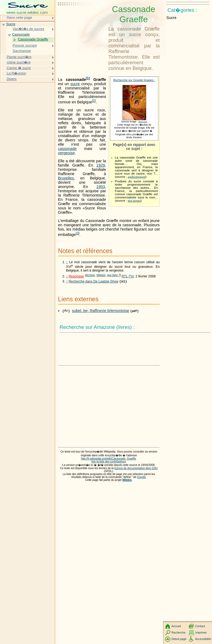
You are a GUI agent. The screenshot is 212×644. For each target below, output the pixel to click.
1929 (101, 165)
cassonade (67, 149)
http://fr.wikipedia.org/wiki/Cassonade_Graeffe (109, 459)
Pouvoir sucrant (25, 45)
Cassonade (21, 34)
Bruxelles (66, 178)
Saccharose (22, 51)
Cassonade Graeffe (33, 39)
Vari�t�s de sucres (28, 29)
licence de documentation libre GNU (136, 469)
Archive (90, 275)
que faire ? (114, 275)
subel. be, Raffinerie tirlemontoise (100, 311)
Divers (12, 79)
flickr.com (143, 122)
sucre (75, 84)
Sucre (11, 24)
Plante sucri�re (19, 57)
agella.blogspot (137, 177)
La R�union (16, 73)
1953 (101, 187)
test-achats (134, 201)
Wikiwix (101, 275)
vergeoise (66, 153)
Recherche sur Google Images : (134, 80)
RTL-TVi (128, 276)
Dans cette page (19, 18)
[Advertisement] (82, 17)
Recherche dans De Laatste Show (94, 282)
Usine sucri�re (19, 62)
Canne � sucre (19, 68)
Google (142, 478)
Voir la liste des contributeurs (109, 462)
